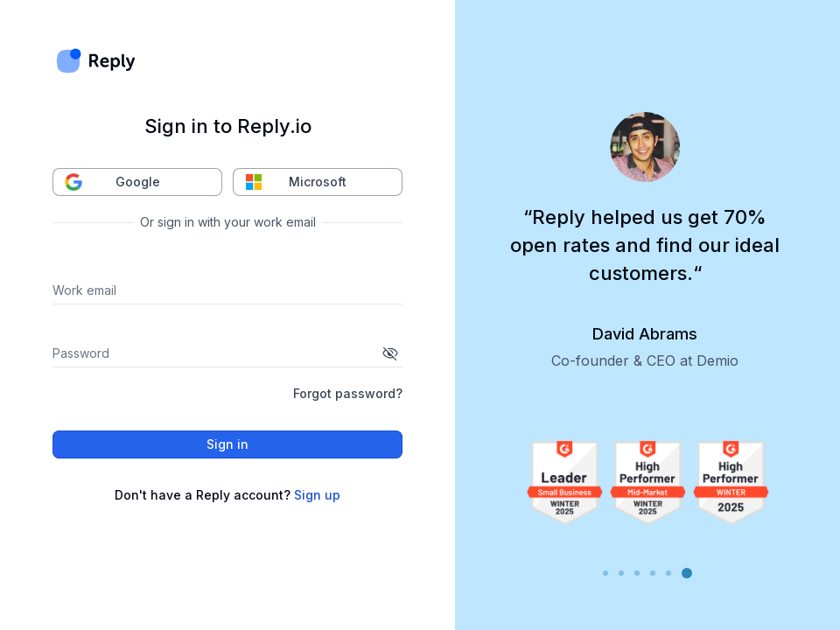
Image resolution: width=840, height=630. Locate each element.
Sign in (227, 444)
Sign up (317, 495)
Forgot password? (348, 393)
